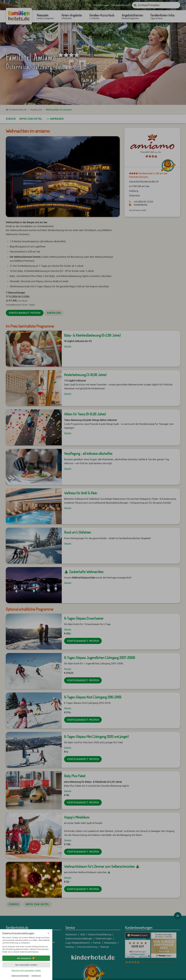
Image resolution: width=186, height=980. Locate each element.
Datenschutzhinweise (20, 976)
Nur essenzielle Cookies (26, 965)
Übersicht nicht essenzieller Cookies (26, 970)
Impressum (36, 976)
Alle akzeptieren (26, 958)
